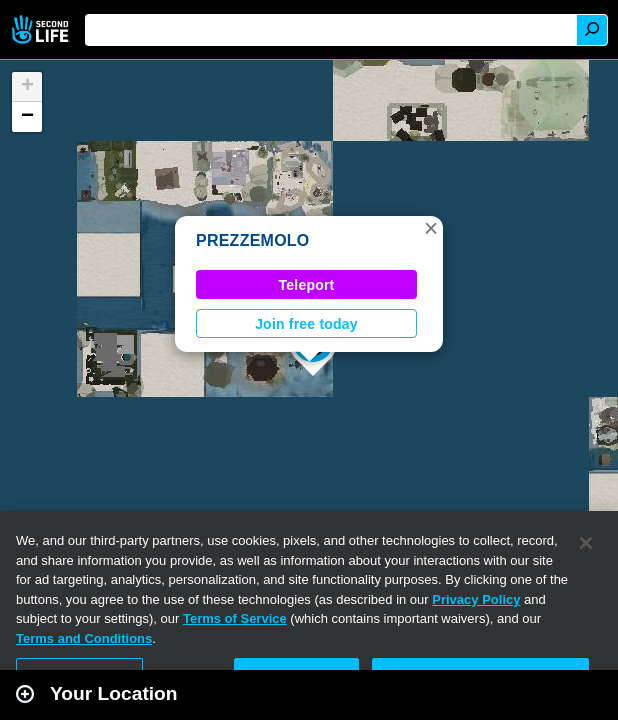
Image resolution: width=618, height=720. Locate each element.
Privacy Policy (476, 599)
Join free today (306, 324)
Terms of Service (235, 618)
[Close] (586, 543)
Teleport (307, 285)
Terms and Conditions (84, 638)
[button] (431, 228)
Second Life (42, 29)
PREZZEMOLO (253, 240)
